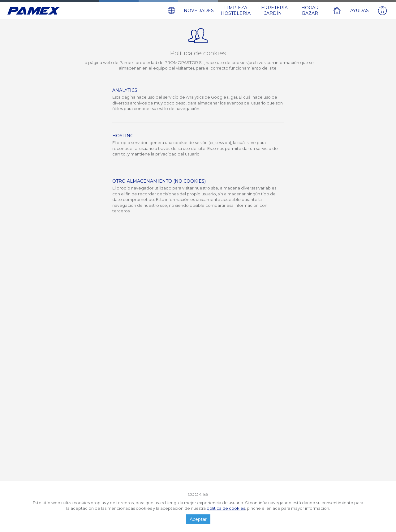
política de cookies (226, 508)
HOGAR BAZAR (310, 11)
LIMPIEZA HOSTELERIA (236, 11)
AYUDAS (359, 11)
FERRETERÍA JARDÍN (273, 11)
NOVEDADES (199, 11)
